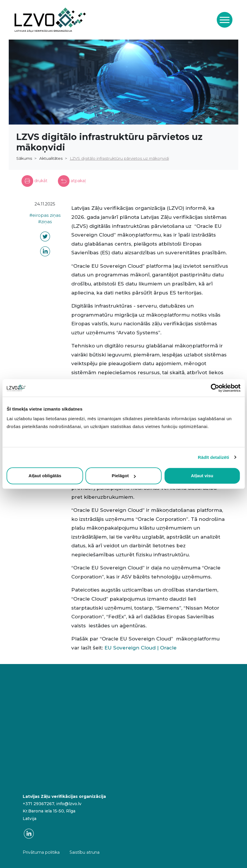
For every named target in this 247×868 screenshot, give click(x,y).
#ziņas (45, 222)
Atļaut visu (202, 476)
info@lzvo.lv (69, 804)
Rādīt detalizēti (213, 457)
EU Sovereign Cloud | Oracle (141, 648)
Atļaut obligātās (45, 476)
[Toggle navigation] (225, 20)
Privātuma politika (41, 852)
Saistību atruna (85, 852)
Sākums (24, 158)
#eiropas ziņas (45, 215)
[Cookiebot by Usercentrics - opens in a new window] (215, 388)
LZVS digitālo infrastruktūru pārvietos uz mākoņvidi (119, 158)
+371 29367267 (38, 804)
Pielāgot (124, 476)
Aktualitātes (51, 158)
